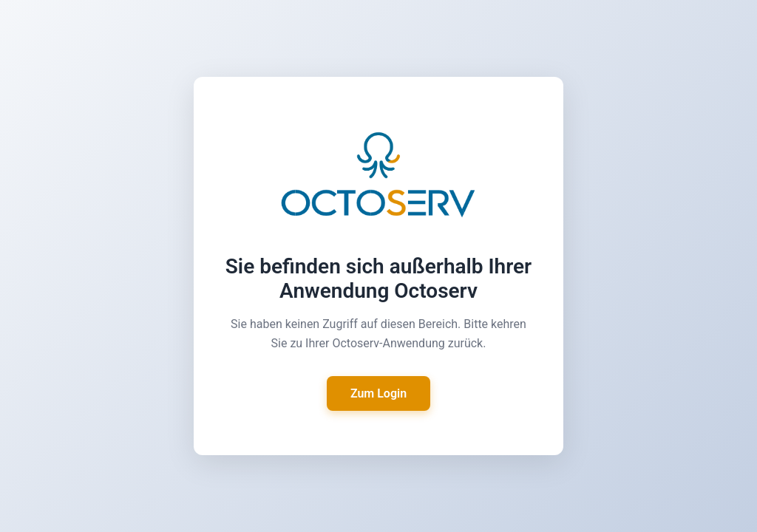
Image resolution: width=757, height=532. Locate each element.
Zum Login (378, 393)
